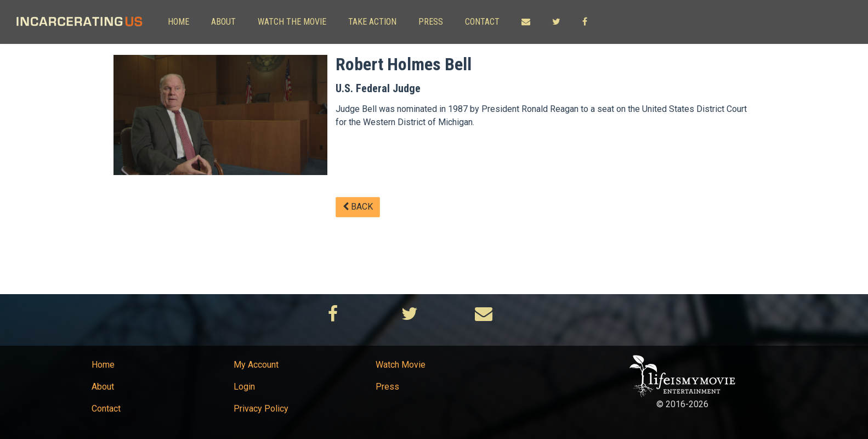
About (223, 22)
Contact (482, 22)
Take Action (372, 22)
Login (244, 387)
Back (358, 207)
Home (178, 22)
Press (431, 22)
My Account (256, 365)
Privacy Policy (261, 409)
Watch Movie (401, 365)
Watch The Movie (292, 22)
